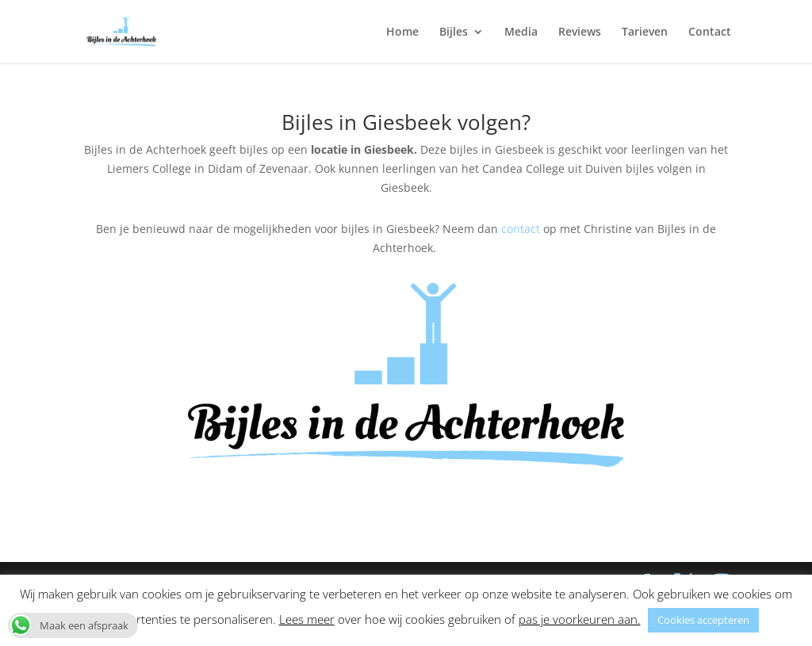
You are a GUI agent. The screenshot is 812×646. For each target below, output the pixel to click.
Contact (710, 32)
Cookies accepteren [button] (703, 620)
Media (521, 32)
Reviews (580, 32)
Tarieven (645, 32)
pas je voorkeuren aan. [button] (580, 619)
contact (519, 229)
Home (402, 32)
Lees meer (307, 619)
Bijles (454, 32)
